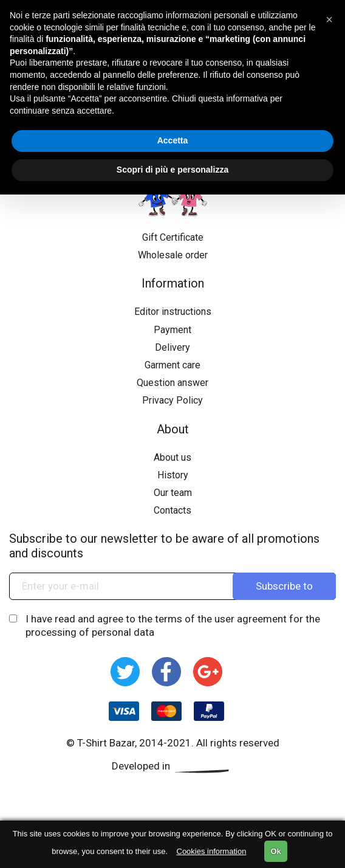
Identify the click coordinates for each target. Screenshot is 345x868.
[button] (329, 19)
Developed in (172, 766)
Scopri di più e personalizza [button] (172, 170)
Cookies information (212, 851)
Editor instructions (173, 312)
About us (172, 457)
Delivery (172, 347)
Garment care (172, 365)
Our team (173, 493)
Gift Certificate (173, 237)
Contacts (172, 510)
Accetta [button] (173, 140)
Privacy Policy (172, 400)
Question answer (172, 383)
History (173, 475)
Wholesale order (173, 255)
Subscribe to (284, 586)
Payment (172, 330)
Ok (275, 851)
